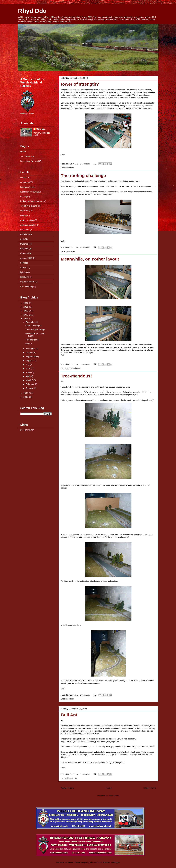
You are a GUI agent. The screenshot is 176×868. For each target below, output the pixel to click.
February (30, 384)
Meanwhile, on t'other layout (90, 259)
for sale (24, 268)
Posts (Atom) (114, 795)
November (31, 349)
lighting (24, 272)
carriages (71, 251)
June (28, 368)
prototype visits (27, 220)
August (29, 361)
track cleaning (27, 286)
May (28, 372)
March (29, 380)
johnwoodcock (96, 862)
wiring (23, 215)
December (31, 322)
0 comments (85, 164)
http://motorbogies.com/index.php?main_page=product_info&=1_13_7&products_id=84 (116, 747)
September (31, 357)
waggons (24, 249)
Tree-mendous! (76, 376)
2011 (26, 307)
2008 (26, 319)
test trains (25, 277)
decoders (25, 234)
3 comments (85, 774)
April (28, 376)
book (23, 263)
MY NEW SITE (27, 430)
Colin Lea (41, 129)
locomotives (72, 778)
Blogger (116, 862)
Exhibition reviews (28, 192)
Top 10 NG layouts (29, 206)
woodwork (25, 230)
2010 (26, 311)
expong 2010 (26, 258)
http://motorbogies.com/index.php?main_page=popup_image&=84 (90, 741)
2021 (26, 303)
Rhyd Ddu (32, 11)
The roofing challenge (83, 176)
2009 (26, 315)
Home (109, 788)
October (30, 353)
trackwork (25, 244)
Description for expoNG (31, 161)
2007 (26, 393)
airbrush (24, 253)
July (28, 364)
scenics (71, 168)
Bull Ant (69, 715)
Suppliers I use (27, 156)
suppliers (24, 211)
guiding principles (28, 225)
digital (23, 197)
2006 (26, 397)
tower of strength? (80, 84)
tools (23, 239)
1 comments (85, 247)
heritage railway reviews (31, 201)
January (30, 388)
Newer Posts (67, 788)
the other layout (74, 368)
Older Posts (150, 788)
